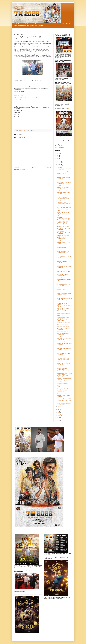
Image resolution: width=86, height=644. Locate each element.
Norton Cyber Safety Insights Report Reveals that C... (64, 354)
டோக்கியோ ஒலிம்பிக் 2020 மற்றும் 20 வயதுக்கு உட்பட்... (64, 257)
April (58, 411)
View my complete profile (60, 147)
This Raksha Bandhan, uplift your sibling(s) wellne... (63, 318)
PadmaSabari (59, 146)
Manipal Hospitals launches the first (63, 271)
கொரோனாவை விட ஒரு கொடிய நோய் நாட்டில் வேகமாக (64, 374)
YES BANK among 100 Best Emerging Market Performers (64, 399)
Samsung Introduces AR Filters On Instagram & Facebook (63, 275)
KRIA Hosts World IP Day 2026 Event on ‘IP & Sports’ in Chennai (28, 29)
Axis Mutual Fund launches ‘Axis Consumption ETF (63, 188)
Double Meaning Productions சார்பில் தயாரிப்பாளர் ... (64, 269)
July (58, 407)
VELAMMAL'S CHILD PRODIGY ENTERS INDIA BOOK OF (63, 250)
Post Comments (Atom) (23, 169)
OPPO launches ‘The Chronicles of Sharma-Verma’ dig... (63, 238)
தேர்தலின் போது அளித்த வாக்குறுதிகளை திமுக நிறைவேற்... (64, 203)
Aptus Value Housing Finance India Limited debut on (63, 334)
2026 (58, 152)
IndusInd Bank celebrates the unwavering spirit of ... (62, 224)
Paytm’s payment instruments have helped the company (63, 236)
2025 (58, 154)
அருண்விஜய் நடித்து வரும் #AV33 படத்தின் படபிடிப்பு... (63, 384)
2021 (58, 160)
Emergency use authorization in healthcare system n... (63, 369)
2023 (58, 157)
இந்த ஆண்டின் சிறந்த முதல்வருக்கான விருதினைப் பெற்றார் (64, 394)
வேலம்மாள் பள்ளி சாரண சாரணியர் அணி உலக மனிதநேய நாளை (64, 359)
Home (33, 167)
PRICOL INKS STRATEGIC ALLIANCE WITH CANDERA (64, 339)
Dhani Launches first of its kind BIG (63, 220)
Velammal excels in (61, 231)
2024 (58, 155)
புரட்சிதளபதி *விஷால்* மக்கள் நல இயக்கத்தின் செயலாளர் (63, 222)
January (59, 416)
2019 (58, 419)
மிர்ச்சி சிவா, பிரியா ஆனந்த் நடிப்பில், (64, 401)
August (59, 167)
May (58, 410)
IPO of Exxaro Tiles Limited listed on (64, 316)
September (60, 166)
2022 (58, 158)
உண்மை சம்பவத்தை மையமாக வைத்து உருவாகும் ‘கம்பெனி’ (64, 294)
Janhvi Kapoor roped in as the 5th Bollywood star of (63, 181)
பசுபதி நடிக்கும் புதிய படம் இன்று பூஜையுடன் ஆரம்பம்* (63, 366)
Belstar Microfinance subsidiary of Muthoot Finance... (63, 227)
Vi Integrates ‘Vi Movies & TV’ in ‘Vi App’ (64, 273)
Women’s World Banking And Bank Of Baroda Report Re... (64, 356)
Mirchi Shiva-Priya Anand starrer (63, 402)
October (59, 164)
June (58, 408)
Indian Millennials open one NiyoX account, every (63, 309)
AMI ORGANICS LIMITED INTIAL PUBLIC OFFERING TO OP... (63, 252)
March (59, 413)
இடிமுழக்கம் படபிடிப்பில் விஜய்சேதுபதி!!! (62, 391)
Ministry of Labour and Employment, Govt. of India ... (64, 178)
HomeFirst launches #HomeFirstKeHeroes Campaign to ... (64, 218)
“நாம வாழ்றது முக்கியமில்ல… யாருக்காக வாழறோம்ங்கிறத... (63, 198)
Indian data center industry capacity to (64, 325)
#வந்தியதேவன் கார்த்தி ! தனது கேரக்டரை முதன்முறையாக (63, 291)
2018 (58, 421)
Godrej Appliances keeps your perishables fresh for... (62, 186)
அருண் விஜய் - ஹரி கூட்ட (62, 289)
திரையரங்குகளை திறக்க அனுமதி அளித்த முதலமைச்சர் (63, 389)
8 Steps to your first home (62, 248)
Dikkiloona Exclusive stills (62, 174)
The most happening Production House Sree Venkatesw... (64, 282)
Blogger (48, 638)
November (59, 163)
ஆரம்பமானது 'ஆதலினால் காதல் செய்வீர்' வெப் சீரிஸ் (63, 200)
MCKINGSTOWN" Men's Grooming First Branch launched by (64, 205)
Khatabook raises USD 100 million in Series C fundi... (64, 364)
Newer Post (17, 167)
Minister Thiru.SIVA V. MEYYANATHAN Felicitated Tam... (64, 260)
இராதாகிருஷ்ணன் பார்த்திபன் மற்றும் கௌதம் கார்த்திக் (64, 404)
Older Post (49, 167)
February (59, 414)
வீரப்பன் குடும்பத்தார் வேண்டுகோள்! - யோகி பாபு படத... (64, 314)
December (59, 161)
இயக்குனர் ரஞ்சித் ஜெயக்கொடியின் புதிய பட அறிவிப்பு (64, 285)
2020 (58, 418)
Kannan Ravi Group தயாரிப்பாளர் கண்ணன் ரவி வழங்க (63, 296)
